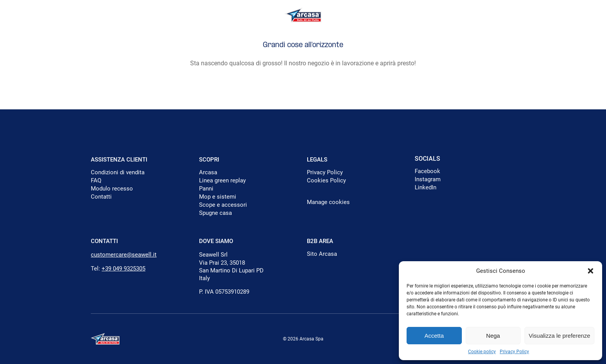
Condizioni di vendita (118, 172)
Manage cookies (328, 202)
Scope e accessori (223, 205)
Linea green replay (222, 180)
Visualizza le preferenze (559, 336)
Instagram (428, 179)
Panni (206, 189)
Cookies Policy (326, 180)
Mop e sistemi (218, 197)
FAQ (96, 180)
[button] (591, 271)
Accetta (434, 336)
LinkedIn (426, 187)
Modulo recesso (112, 189)
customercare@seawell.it (124, 255)
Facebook (427, 171)
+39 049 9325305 (123, 269)
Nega (493, 336)
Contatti (101, 197)
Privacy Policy (514, 352)
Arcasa (208, 172)
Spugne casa (215, 213)
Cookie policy (482, 352)
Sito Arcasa (322, 254)
